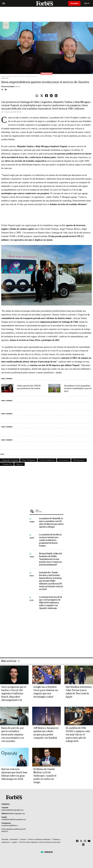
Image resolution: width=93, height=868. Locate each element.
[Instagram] (85, 841)
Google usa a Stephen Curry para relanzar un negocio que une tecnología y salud (46, 692)
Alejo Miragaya (29, 460)
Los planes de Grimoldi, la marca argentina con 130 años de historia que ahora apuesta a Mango (51, 523)
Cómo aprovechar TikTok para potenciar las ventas (29, 387)
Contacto (23, 840)
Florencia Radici (8, 87)
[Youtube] (89, 841)
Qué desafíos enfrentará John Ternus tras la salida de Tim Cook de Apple (79, 692)
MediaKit (5, 840)
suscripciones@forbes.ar (10, 826)
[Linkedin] (83, 845)
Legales (15, 842)
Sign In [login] (87, 3)
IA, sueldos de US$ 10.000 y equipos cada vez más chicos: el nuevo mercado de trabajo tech (78, 735)
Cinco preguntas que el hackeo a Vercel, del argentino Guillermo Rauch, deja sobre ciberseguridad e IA (14, 694)
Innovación (64, 460)
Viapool (19, 464)
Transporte (7, 464)
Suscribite (74, 3)
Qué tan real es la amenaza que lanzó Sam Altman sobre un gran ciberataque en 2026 (14, 774)
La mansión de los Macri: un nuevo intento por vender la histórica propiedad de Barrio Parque (50, 540)
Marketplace (79, 460)
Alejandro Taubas (10, 460)
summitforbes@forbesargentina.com (14, 820)
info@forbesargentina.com (16, 814)
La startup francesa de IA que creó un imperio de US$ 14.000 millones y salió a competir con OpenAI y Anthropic (50, 603)
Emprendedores (47, 460)
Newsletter (14, 840)
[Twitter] (81, 841)
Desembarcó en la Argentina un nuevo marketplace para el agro (78, 389)
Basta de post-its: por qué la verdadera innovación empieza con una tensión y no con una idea (13, 735)
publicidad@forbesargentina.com (12, 810)
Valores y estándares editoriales (39, 840)
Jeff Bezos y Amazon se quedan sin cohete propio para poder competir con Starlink (46, 733)
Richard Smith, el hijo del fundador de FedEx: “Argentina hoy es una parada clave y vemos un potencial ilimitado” (50, 559)
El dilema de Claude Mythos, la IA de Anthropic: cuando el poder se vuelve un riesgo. (45, 776)
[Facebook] (77, 841)
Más (50, 511)
